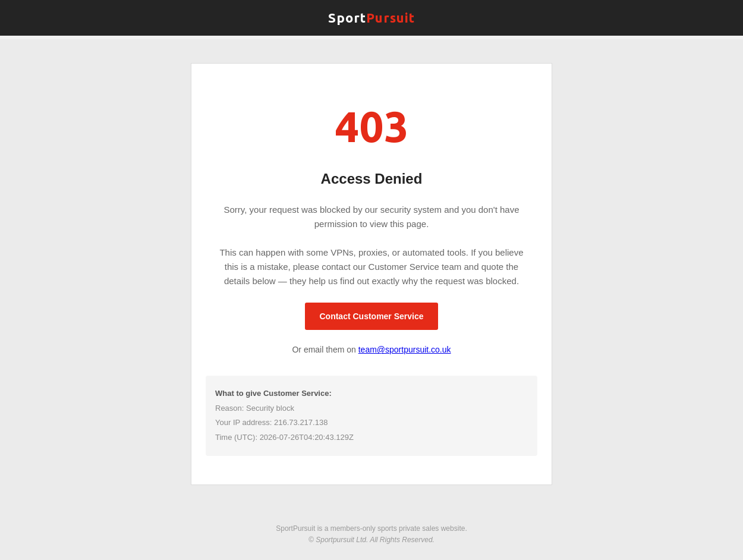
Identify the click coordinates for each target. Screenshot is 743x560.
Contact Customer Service (371, 316)
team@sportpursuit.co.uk (405, 350)
